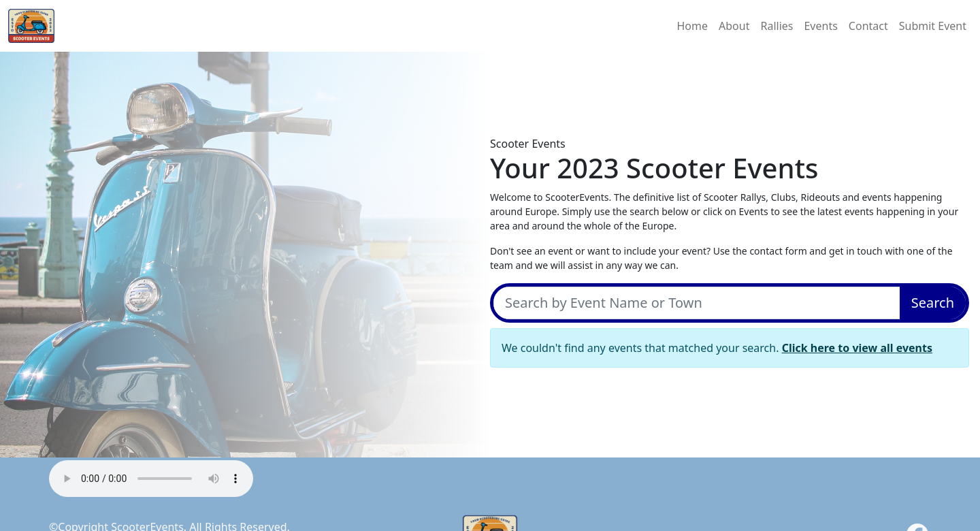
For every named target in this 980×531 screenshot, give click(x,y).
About (734, 26)
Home (693, 26)
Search (933, 303)
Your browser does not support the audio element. (151, 479)
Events (820, 26)
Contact (868, 26)
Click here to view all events (857, 348)
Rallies (777, 26)
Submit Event (933, 26)
